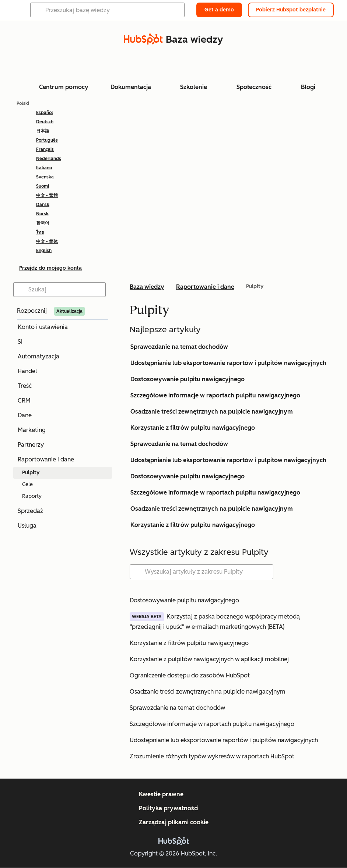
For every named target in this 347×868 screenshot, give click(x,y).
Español (45, 113)
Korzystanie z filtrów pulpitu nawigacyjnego (193, 428)
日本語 (43, 131)
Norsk (42, 214)
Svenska (45, 177)
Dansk (43, 205)
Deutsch (45, 122)
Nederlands (49, 159)
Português (47, 140)
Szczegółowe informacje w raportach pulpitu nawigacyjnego (215, 395)
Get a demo (219, 10)
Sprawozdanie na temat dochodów (179, 347)
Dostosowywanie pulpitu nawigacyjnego (187, 379)
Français (45, 149)
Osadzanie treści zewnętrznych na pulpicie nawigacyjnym (212, 412)
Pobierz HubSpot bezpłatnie (291, 10)
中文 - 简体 (47, 241)
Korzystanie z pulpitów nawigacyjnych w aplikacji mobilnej (209, 659)
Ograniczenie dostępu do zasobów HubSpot (190, 675)
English (44, 251)
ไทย (40, 232)
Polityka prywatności (169, 808)
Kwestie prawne (161, 794)
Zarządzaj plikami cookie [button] (174, 822)
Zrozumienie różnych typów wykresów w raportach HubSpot (212, 756)
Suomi (43, 186)
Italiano (44, 168)
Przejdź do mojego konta (50, 268)
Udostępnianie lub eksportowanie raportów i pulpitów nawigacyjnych (228, 363)
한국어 (43, 223)
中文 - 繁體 (47, 195)
